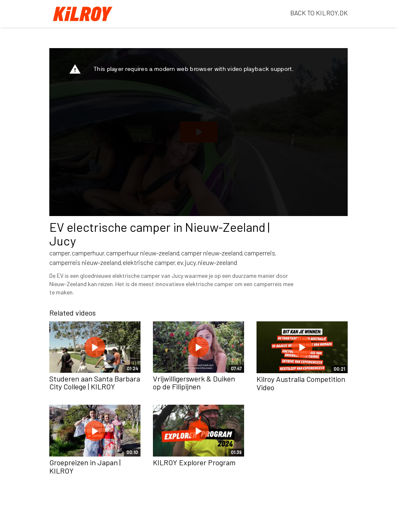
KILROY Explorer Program (194, 462)
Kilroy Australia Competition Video (301, 383)
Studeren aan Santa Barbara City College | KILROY (95, 383)
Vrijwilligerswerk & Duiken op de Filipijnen (194, 383)
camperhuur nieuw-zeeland (143, 253)
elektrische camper (149, 262)
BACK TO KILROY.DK (319, 13)
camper (60, 253)
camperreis (260, 253)
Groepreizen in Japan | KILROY (85, 466)
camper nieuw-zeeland (212, 253)
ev (180, 262)
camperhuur (88, 253)
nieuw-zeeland (217, 262)
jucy (190, 262)
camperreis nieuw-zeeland (85, 262)
